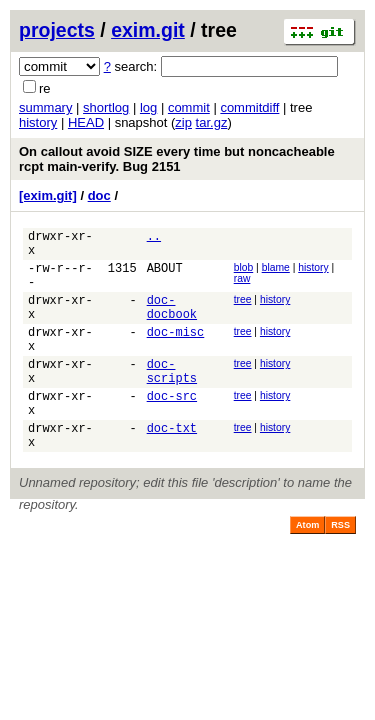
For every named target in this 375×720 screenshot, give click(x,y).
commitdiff (249, 107)
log (148, 107)
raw (242, 284)
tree (243, 311)
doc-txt (172, 466)
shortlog (106, 107)
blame (276, 273)
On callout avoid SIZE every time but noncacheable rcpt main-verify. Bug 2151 (177, 159)
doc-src (172, 428)
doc (99, 195)
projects (57, 30)
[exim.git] (48, 195)
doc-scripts (172, 399)
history (38, 122)
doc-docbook (172, 323)
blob (244, 273)
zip (183, 122)
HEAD (86, 122)
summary (45, 107)
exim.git (148, 30)
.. (154, 238)
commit (189, 107)
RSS (340, 567)
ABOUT (165, 276)
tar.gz (212, 122)
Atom (307, 567)
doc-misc (176, 352)
